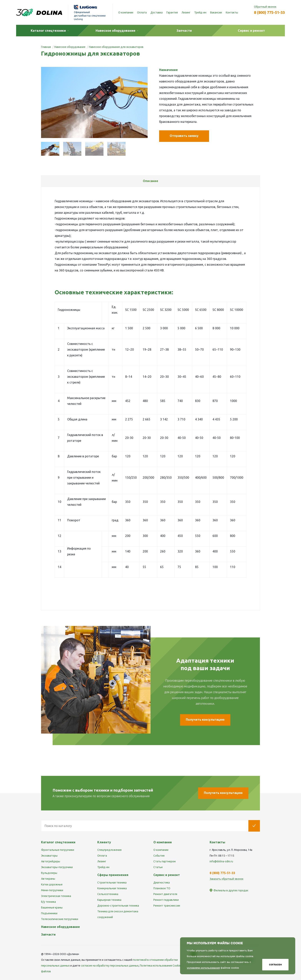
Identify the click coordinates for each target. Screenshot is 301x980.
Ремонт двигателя (165, 894)
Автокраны (48, 879)
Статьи (158, 867)
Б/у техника (48, 902)
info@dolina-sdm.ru (221, 861)
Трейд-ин (200, 12)
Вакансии (216, 12)
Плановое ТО (162, 888)
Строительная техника (112, 883)
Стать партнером (165, 861)
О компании (126, 12)
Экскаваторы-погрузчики (57, 867)
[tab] (150, 181)
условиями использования (203, 968)
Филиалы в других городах (231, 890)
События (159, 856)
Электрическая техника (56, 896)
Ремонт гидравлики (166, 900)
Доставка (157, 12)
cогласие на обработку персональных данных (110, 966)
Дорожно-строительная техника (118, 906)
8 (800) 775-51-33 (269, 12)
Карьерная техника (109, 900)
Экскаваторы (49, 856)
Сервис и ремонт (167, 875)
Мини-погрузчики (52, 890)
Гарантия (172, 12)
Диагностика (162, 883)
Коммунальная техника (112, 888)
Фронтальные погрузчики (58, 850)
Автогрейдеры (51, 861)
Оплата (142, 12)
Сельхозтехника (108, 894)
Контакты (232, 12)
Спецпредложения (109, 850)
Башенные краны (52, 908)
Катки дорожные (52, 884)
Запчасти (48, 934)
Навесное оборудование (60, 927)
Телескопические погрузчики (60, 919)
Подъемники (49, 913)
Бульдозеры (49, 873)
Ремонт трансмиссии (167, 906)
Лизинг (186, 12)
